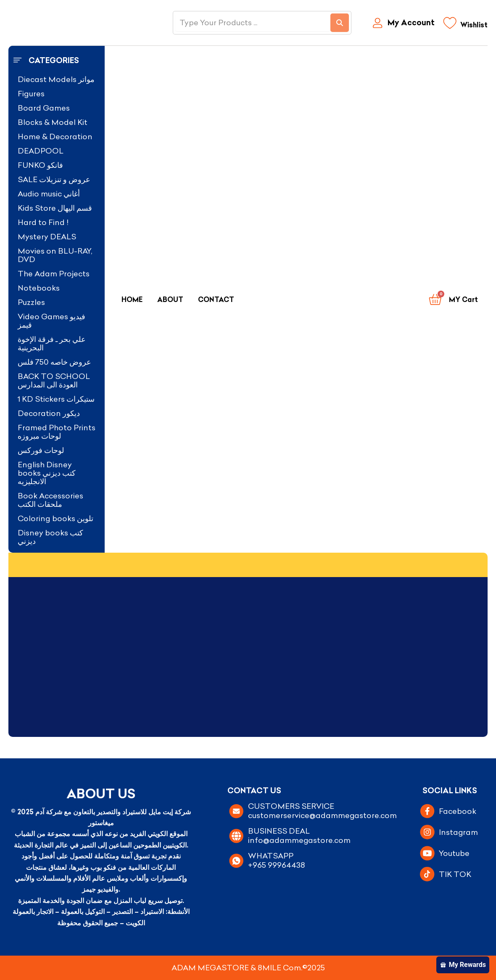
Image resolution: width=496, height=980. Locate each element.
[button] (57, 61)
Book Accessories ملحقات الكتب (50, 500)
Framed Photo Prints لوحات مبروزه (57, 432)
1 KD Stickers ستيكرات (56, 399)
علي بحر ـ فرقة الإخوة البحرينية (52, 343)
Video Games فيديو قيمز (51, 321)
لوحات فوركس (41, 450)
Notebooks (39, 288)
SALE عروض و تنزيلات (54, 179)
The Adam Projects (54, 274)
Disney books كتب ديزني (50, 537)
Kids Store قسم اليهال (55, 208)
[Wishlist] (465, 25)
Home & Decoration (55, 136)
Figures (31, 94)
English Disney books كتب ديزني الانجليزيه (47, 473)
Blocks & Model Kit (53, 122)
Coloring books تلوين (55, 518)
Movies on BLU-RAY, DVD (55, 255)
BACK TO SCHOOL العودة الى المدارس (54, 380)
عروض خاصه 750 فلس (54, 362)
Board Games (44, 108)
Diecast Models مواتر (56, 79)
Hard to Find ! (43, 222)
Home (132, 299)
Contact (216, 299)
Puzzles (31, 302)
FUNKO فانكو (40, 165)
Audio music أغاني (49, 194)
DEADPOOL (41, 151)
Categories (54, 60)
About (170, 299)
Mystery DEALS (47, 237)
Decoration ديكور (49, 413)
